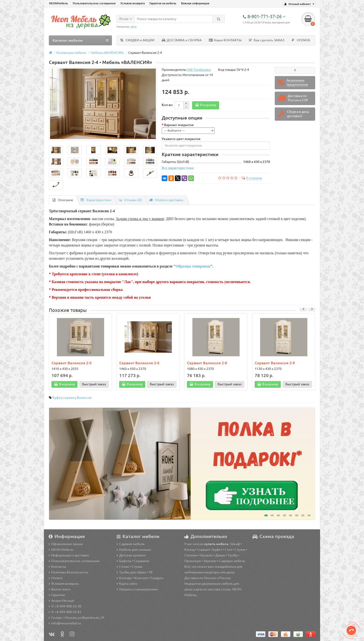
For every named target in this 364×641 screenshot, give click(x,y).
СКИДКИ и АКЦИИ (137, 40)
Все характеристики (178, 168)
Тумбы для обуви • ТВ (135, 572)
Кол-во (167, 105)
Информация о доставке (69, 555)
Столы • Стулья (129, 567)
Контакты (57, 567)
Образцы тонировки (193, 266)
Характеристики (96, 200)
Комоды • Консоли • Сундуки (140, 578)
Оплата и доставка (166, 200)
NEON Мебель (61, 550)
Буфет (57, 398)
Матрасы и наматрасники (137, 589)
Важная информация (195, 3)
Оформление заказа (66, 544)
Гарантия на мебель (163, 3)
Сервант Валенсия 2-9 (275, 363)
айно (133, 27)
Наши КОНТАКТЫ (225, 40)
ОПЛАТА (301, 40)
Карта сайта (127, 584)
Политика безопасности (68, 572)
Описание (63, 200)
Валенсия (84, 398)
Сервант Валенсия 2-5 (72, 363)
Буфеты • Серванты (133, 561)
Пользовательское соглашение (94, 3)
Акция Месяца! (61, 601)
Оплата (55, 578)
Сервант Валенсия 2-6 (139, 363)
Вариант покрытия (179, 125)
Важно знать (59, 589)
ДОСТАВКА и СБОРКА (182, 40)
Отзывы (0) (130, 200)
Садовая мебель (131, 544)
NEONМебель (59, 3)
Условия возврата (133, 3)
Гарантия (57, 595)
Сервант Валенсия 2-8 (207, 363)
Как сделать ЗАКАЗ (267, 40)
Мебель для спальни (134, 550)
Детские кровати (131, 555)
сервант (69, 398)
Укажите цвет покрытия (181, 139)
